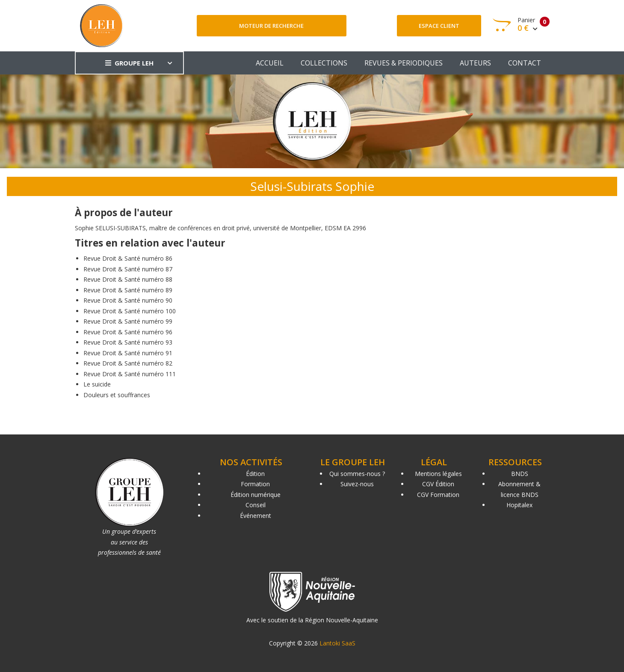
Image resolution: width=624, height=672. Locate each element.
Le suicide (97, 384)
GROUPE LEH (129, 63)
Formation (255, 484)
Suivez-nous (357, 484)
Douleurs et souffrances (117, 395)
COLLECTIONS (324, 63)
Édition (255, 474)
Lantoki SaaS (337, 643)
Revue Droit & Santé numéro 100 (130, 311)
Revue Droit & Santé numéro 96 (128, 332)
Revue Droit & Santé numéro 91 (128, 353)
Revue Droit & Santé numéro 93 (128, 342)
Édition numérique (256, 495)
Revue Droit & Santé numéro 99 (128, 321)
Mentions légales (438, 474)
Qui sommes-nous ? (357, 474)
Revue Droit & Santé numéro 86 (128, 258)
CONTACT (525, 63)
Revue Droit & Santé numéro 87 (128, 269)
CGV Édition (438, 484)
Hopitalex (519, 505)
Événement (256, 516)
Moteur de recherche (271, 26)
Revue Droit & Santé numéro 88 (128, 279)
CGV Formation (438, 495)
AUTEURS (475, 63)
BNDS (520, 474)
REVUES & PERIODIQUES (404, 63)
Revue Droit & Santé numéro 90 (128, 300)
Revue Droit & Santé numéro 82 (128, 363)
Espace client (439, 26)
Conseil (256, 505)
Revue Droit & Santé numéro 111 (130, 374)
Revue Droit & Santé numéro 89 (128, 290)
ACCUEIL (270, 63)
